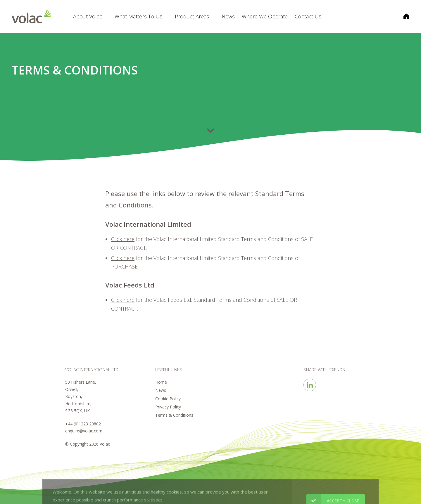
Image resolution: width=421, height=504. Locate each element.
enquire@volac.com (84, 431)
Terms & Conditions (174, 415)
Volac (39, 16)
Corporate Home (403, 16)
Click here (123, 258)
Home (161, 382)
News (161, 390)
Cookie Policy (168, 399)
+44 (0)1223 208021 (84, 424)
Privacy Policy (168, 407)
